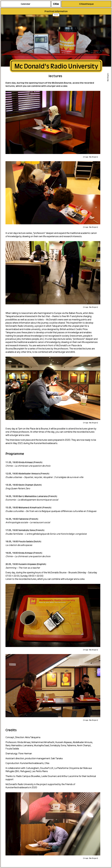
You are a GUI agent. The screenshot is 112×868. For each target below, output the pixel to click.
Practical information (56, 11)
